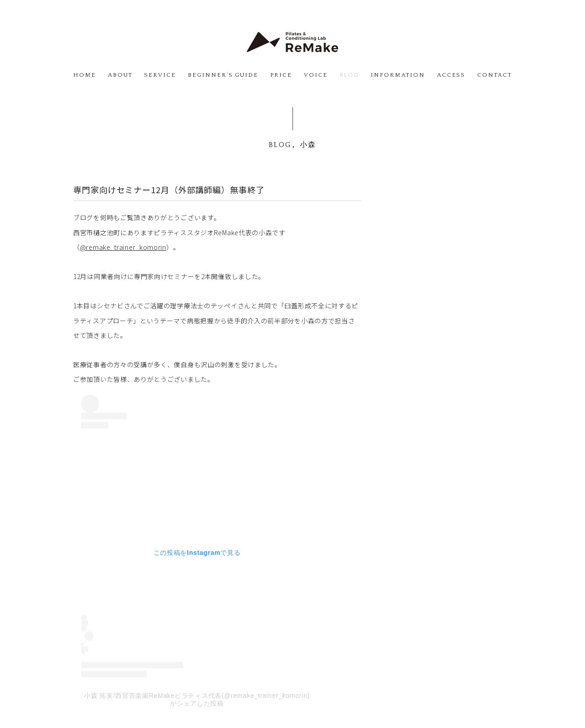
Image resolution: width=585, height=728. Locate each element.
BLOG (349, 75)
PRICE (281, 75)
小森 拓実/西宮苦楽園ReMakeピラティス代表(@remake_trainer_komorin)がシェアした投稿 (197, 699)
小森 (308, 145)
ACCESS (451, 75)
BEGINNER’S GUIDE (223, 75)
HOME (85, 75)
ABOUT (120, 75)
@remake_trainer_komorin (123, 247)
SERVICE (160, 75)
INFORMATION (398, 75)
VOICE (316, 75)
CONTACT (495, 75)
